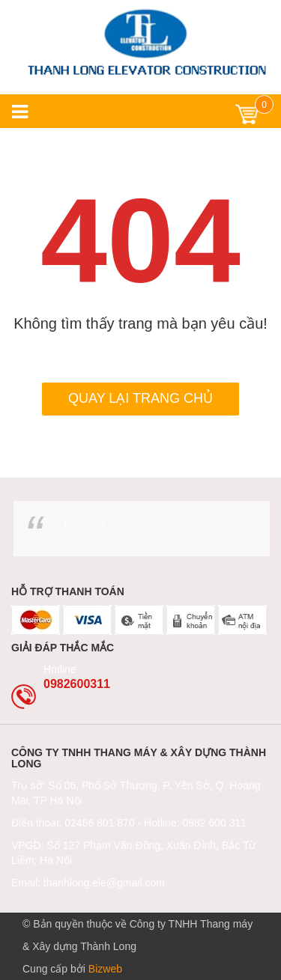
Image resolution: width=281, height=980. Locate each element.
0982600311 (77, 684)
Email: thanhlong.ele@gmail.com (88, 883)
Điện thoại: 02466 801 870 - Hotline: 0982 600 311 (129, 823)
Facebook (84, 524)
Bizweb (105, 969)
